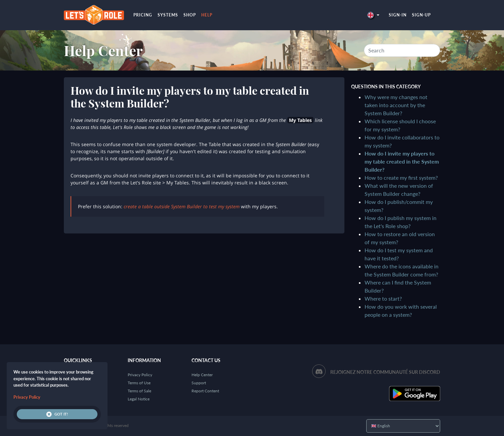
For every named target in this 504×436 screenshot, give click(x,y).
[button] (373, 15)
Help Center (103, 50)
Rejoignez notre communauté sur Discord (385, 372)
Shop (190, 15)
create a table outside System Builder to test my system (182, 206)
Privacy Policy (140, 375)
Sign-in (398, 15)
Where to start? (383, 298)
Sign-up (421, 15)
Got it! (57, 414)
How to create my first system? (401, 178)
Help (207, 15)
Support (199, 383)
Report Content (205, 391)
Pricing (143, 15)
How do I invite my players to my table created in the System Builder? (402, 161)
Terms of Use (139, 383)
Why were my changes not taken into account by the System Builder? (396, 105)
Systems (168, 15)
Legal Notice (139, 399)
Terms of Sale (139, 391)
